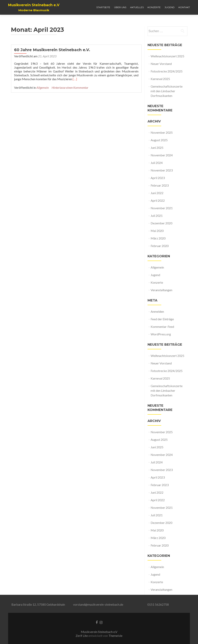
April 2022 (158, 200)
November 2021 (162, 208)
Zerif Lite (82, 636)
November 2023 (162, 170)
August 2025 (159, 140)
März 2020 (158, 238)
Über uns (120, 7)
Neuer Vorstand (161, 64)
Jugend (170, 7)
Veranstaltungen (161, 290)
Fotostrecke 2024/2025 (167, 71)
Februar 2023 (160, 185)
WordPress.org (161, 334)
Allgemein (43, 87)
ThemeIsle (115, 636)
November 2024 (162, 155)
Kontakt (184, 7)
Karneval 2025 (160, 79)
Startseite (103, 7)
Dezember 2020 (161, 223)
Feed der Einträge (162, 319)
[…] (75, 79)
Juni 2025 (157, 148)
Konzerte (154, 7)
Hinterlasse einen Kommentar (70, 87)
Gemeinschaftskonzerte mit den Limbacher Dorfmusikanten (167, 91)
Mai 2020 (157, 231)
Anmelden (157, 311)
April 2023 (158, 178)
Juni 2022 (157, 193)
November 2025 (162, 132)
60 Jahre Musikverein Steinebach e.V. (52, 50)
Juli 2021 (157, 216)
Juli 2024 (157, 163)
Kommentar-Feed (162, 327)
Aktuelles (137, 7)
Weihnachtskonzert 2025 (167, 56)
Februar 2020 (160, 246)
